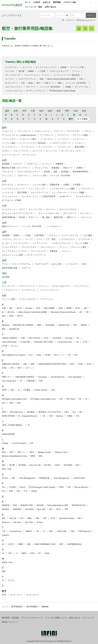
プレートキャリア (13, 75)
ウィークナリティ (46, 147)
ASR (4, 316)
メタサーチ (26, 268)
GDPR (4, 390)
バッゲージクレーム (14, 91)
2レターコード (16, 595)
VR (39, 553)
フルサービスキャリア (59, 71)
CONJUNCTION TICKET (44, 342)
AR (87, 312)
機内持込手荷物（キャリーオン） (16, 168)
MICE (32, 452)
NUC (78, 465)
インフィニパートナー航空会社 (66, 75)
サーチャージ (23, 185)
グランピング (8, 172)
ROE (67, 509)
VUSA (47, 553)
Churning (69, 338)
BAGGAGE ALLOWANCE (23, 325)
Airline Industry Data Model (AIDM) (61, 79)
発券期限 (6, 235)
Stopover (6, 522)
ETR (12, 368)
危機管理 (59, 164)
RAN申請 (6, 505)
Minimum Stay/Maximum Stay (14, 456)
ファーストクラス (21, 243)
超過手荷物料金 (9, 217)
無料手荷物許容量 (10, 268)
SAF (4, 518)
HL (86, 399)
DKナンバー (59, 355)
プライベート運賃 (78, 247)
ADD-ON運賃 (49, 308)
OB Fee (5, 478)
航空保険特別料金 (80, 172)
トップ (5, 607)
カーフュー (10, 79)
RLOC (59, 509)
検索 (93, 5)
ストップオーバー (59, 193)
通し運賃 (46, 217)
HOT (4, 403)
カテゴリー (18, 164)
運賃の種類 (79, 147)
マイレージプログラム (21, 264)
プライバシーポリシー (31, 618)
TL (44, 531)
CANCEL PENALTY (10, 338)
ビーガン (6, 243)
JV (29, 425)
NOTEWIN (68, 465)
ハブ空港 (41, 71)
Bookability (50, 325)
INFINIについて (8, 622)
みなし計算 (56, 264)
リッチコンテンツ (10, 290)
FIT (21, 381)
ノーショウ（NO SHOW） (50, 87)
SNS (38, 518)
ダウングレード (70, 213)
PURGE (34, 491)
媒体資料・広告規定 (11, 618)
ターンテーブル (81, 87)
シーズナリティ (85, 189)
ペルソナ (65, 251)
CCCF (46, 338)
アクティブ (58, 131)
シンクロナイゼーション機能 (62, 189)
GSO (53, 390)
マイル (5, 264)
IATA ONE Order (16, 412)
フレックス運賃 (81, 243)
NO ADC (48, 465)
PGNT (62, 487)
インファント (78, 139)
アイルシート (8, 131)
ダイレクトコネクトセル (49, 213)
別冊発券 (54, 251)
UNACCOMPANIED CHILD (45, 544)
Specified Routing (66, 518)
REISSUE (5, 509)
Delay (31, 83)
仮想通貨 (6, 164)
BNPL (40, 325)
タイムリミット (9, 209)
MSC (41, 456)
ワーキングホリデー (28, 299)
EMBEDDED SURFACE (11, 364)
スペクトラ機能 (78, 193)
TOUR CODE (62, 531)
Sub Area (17, 522)
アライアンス (63, 135)
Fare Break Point (58, 377)
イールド (45, 75)
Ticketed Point (15, 531)
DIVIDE (48, 355)
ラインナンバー (9, 286)
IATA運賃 (31, 412)
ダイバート (31, 87)
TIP (38, 531)
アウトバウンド (24, 131)
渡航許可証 (58, 217)
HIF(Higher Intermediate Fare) (14, 399)
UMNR (21, 544)
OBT (14, 478)
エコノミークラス (21, 151)
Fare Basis (42, 377)
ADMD (69, 308)
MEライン (22, 452)
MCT (39, 83)
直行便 (21, 71)
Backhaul (6, 325)
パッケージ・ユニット (11, 239)
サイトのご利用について (56, 618)
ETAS (4, 368)
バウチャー (53, 235)
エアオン (6, 151)
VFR (10, 553)
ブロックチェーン (48, 247)
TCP (4, 531)
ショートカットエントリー (13, 189)
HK (80, 399)
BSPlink (84, 325)
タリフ (22, 209)
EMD (25, 364)
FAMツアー (7, 377)
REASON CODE (27, 505)
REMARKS (17, 509)
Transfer (5, 535)
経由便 (63, 67)
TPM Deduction (84, 531)
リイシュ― (43, 286)
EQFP (72, 364)
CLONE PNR (25, 342)
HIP (61, 399)
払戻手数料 (39, 235)
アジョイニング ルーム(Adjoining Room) (19, 135)
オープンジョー (30, 155)
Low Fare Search (19, 443)
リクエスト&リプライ (61, 286)
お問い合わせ (74, 618)
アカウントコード (42, 131)
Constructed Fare (65, 342)
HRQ (11, 403)
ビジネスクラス (68, 239)
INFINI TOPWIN (8, 416)
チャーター (10, 71)
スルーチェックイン (14, 87)
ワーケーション (47, 299)
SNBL (30, 518)
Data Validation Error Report (14, 355)
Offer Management (27, 478)
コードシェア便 (77, 67)
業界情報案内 (17, 607)
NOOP (57, 465)
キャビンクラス (41, 168)
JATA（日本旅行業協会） (13, 425)
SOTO (53, 518)
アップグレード (47, 135)
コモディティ (23, 176)
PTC (26, 491)
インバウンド (63, 139)
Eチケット (30, 368)
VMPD (24, 553)
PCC (4, 487)
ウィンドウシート (10, 147)
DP (69, 355)
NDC (4, 465)
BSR (4, 329)
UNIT (61, 544)
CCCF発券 (57, 338)
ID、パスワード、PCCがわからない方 (78, 20)
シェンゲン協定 (39, 185)
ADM (61, 308)
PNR (11, 491)
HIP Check (71, 399)
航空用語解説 (32, 607)
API (81, 312)
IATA (4, 412)
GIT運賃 (27, 390)
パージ (39, 239)
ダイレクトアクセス (68, 209)
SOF (45, 518)
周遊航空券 (55, 185)
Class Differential (9, 342)
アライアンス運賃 (80, 135)
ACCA (19, 308)
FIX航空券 (31, 381)
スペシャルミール (10, 196)
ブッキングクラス (10, 247)
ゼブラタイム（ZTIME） (12, 200)
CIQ (23, 83)
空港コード (49, 83)
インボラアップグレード (60, 143)
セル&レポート (66, 196)
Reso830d (29, 509)
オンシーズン (52, 151)
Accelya (29, 308)
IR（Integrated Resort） (28, 416)
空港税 (68, 87)
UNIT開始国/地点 (74, 544)
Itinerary (60, 416)
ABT (11, 308)
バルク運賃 (87, 235)
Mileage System (45, 452)
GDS (12, 390)
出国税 (66, 185)
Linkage (5, 443)
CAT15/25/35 (34, 338)
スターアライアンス (27, 79)
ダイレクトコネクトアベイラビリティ (18, 213)
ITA (44, 416)
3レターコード (11, 83)
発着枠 (31, 71)
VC (3, 553)
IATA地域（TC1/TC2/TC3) (49, 412)
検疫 (60, 83)
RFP (51, 509)
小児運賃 (77, 185)
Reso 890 (41, 509)
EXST (20, 368)
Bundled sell (14, 329)
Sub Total (29, 522)
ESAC (81, 364)
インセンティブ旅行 (28, 139)
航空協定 (65, 172)
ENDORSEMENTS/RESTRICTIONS (52, 364)
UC (3, 544)
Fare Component (9, 381)
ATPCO (20, 316)
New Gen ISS (35, 465)
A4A (4, 308)
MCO (4, 452)
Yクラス (11, 580)
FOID (41, 381)
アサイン (88, 131)
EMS (33, 364)
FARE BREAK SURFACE (25, 377)
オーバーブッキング (11, 155)
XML (4, 571)
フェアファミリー (40, 243)
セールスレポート (84, 196)
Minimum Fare (61, 452)
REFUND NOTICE (79, 505)
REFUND (40, 505)
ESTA (89, 364)
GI (19, 390)
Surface (40, 522)
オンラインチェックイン (46, 67)
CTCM (5, 346)
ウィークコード (28, 147)
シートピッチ (8, 193)
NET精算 (22, 465)
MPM (33, 456)
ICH (74, 412)
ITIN (51, 416)
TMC (51, 531)
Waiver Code (7, 562)
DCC (31, 355)
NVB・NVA (7, 469)
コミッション (8, 176)
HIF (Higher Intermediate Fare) (43, 399)
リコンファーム (31, 75)
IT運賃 (70, 416)
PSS (81, 79)
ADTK (78, 308)
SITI (22, 518)
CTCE (85, 342)
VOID (32, 553)
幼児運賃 (6, 277)
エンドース (27, 67)
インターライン (12, 67)
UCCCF (11, 544)
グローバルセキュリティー (29, 172)
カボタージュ (33, 164)
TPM (72, 531)
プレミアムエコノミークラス (14, 251)
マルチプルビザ (41, 264)
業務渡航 (56, 168)
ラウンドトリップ (27, 286)
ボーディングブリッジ (36, 91)
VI (16, 553)
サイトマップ (88, 618)
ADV (86, 308)
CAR (23, 338)
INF (81, 412)
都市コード (72, 217)
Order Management (61, 478)
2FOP (4, 595)
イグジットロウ (9, 139)
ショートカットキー (37, 189)
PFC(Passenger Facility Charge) (62, 91)
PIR (69, 487)
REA (15, 505)
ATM (11, 316)
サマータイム (8, 185)
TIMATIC (29, 531)
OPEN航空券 (44, 478)
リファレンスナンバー (50, 290)
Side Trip (13, 518)
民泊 (84, 264)
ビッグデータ (84, 239)
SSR (79, 518)
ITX (78, 416)
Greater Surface (41, 390)
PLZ (4, 491)
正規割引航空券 (49, 196)
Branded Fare (64, 325)
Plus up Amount (81, 487)
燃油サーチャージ (10, 226)
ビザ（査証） (52, 239)
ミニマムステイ (72, 264)
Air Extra (11, 312)
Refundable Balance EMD (58, 505)
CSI (77, 342)
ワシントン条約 (9, 299)
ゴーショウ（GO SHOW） (76, 83)
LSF (32, 443)
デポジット (33, 217)
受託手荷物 (22, 193)
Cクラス (14, 346)
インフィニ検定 (9, 143)
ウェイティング (64, 147)
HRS (19, 403)
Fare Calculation (75, 377)
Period (22, 487)
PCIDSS (13, 487)
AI (3, 312)
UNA (41, 79)
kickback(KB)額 (8, 434)
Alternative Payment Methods (63, 312)
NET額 (12, 465)
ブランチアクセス (29, 247)
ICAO (66, 412)
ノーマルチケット (54, 226)
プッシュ (76, 71)
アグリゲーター (74, 131)
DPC (76, 355)
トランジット (86, 217)
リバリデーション (29, 290)
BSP (75, 325)
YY (3, 580)
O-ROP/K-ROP (79, 478)
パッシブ (29, 239)
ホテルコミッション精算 (12, 255)
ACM (38, 308)
